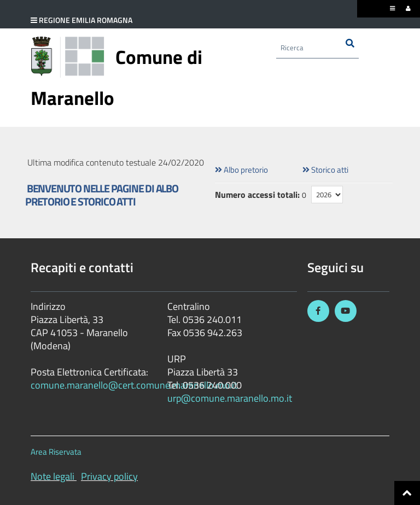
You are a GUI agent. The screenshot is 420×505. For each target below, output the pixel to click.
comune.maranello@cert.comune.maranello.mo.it (134, 385)
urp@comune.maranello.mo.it (230, 398)
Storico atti (325, 170)
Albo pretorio (241, 170)
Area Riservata (56, 452)
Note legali (52, 476)
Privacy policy (109, 476)
